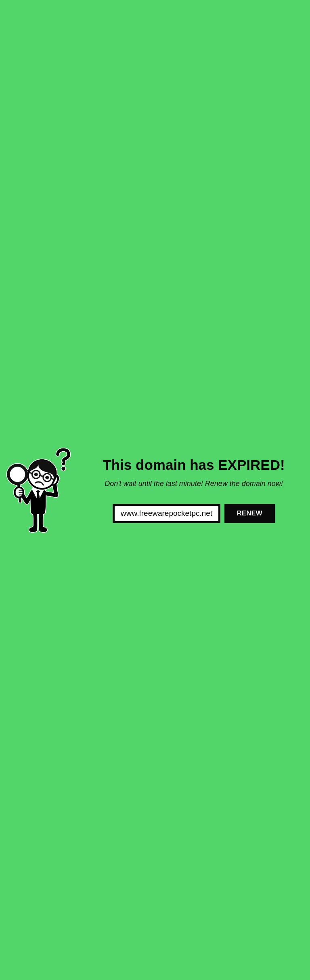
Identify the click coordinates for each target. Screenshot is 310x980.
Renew (250, 513)
